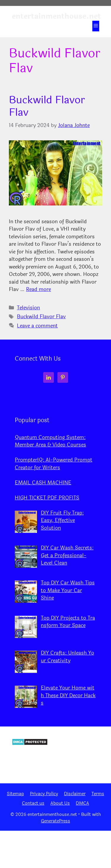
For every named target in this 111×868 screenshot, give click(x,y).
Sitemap (15, 794)
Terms (98, 794)
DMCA (82, 803)
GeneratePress (55, 821)
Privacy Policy (44, 794)
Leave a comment (37, 326)
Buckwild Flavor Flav (47, 106)
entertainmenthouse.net (56, 16)
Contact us (33, 803)
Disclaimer (75, 794)
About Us (60, 803)
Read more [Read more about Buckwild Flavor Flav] (38, 289)
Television (28, 308)
